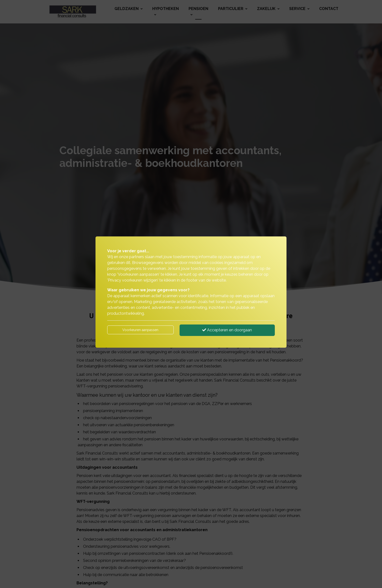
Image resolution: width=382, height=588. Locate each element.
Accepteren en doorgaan (227, 330)
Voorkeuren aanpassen (140, 330)
